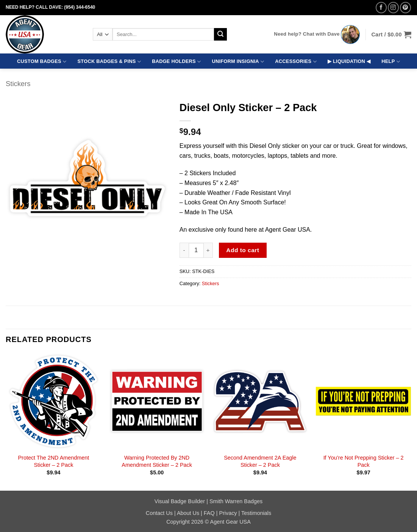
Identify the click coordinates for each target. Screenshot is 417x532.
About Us (188, 513)
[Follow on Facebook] (381, 7)
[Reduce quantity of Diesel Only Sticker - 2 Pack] (184, 250)
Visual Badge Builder (180, 501)
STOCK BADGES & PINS (109, 62)
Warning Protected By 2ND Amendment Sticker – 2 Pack (157, 461)
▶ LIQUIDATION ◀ (349, 61)
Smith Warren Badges (236, 501)
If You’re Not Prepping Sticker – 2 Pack (364, 461)
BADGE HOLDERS (176, 62)
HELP (391, 62)
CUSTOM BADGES (42, 62)
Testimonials (256, 513)
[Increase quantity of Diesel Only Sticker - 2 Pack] (208, 250)
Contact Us (159, 513)
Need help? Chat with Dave (307, 34)
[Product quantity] (196, 250)
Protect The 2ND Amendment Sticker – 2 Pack (54, 461)
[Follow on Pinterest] (405, 7)
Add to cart (243, 250)
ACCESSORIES (296, 62)
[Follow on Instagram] (393, 7)
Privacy (228, 513)
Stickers (18, 84)
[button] (391, 35)
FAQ (209, 513)
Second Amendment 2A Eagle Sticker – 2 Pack (260, 461)
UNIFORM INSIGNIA (238, 62)
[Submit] (220, 35)
